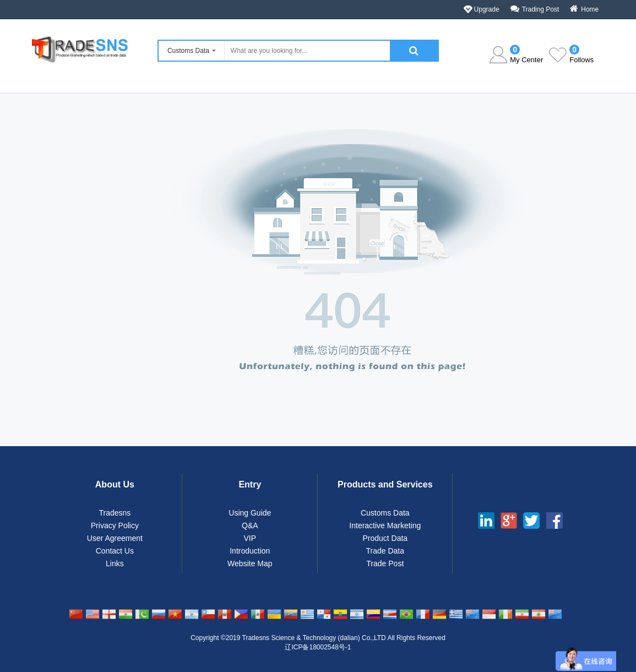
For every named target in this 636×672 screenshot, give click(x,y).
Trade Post (385, 563)
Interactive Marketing (385, 525)
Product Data (385, 538)
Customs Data (385, 513)
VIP (250, 538)
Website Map (250, 563)
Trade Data (385, 551)
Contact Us (115, 551)
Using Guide (250, 513)
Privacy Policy (115, 525)
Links (115, 563)
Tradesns (115, 513)
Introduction (250, 551)
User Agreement (115, 538)
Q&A (250, 525)
